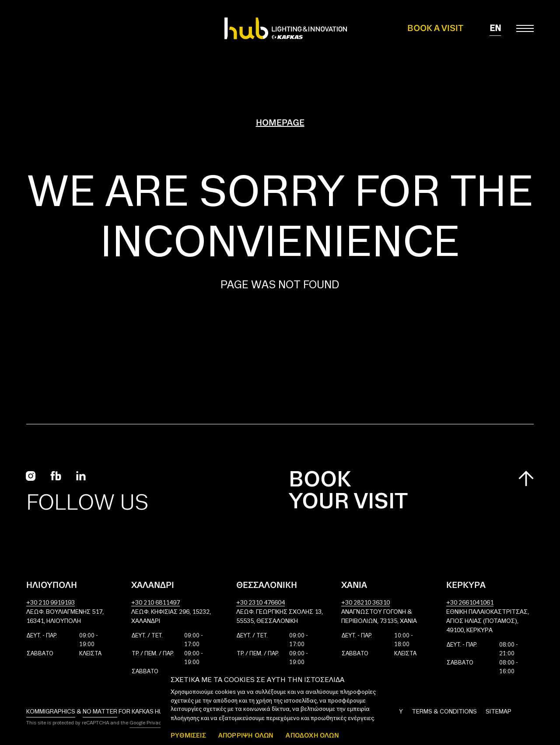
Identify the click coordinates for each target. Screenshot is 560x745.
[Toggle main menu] (525, 28)
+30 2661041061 (470, 603)
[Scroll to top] (526, 478)
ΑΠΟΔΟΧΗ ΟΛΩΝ (312, 735)
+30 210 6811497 (156, 603)
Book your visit (348, 491)
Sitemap (499, 712)
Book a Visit (435, 28)
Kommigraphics (51, 712)
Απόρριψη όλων (246, 735)
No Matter (100, 712)
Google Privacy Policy (154, 723)
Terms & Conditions (444, 712)
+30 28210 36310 (366, 603)
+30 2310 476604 (261, 603)
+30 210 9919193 (51, 603)
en (495, 28)
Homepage (280, 123)
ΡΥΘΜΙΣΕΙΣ (188, 735)
